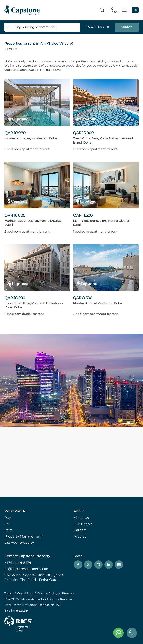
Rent (8, 530)
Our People (83, 524)
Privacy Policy (48, 593)
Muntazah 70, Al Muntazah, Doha (97, 303)
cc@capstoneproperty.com (27, 569)
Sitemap (68, 593)
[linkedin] (109, 565)
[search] (102, 10)
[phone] (114, 10)
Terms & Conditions (19, 593)
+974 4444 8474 (18, 563)
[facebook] (78, 565)
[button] (124, 10)
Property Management (24, 536)
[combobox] (45, 27)
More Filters (98, 27)
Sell (7, 524)
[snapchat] (119, 565)
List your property (19, 543)
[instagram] (98, 565)
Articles (80, 536)
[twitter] (88, 565)
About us (81, 518)
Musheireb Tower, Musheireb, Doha (31, 138)
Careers (80, 530)
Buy (8, 518)
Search (127, 27)
